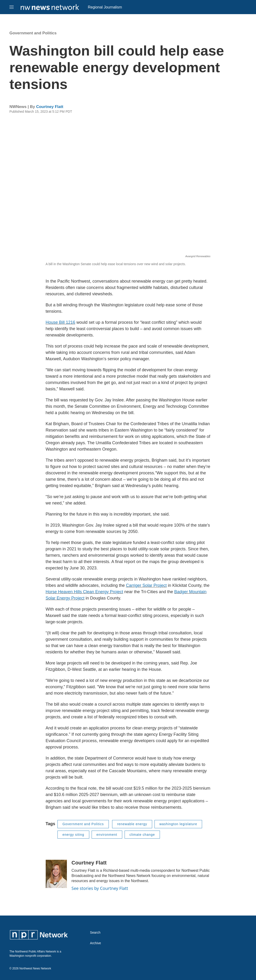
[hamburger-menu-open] (12, 7)
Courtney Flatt (50, 107)
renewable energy (132, 824)
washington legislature (178, 824)
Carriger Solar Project (146, 585)
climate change (142, 835)
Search (95, 933)
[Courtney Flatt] (56, 874)
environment (107, 835)
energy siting (73, 835)
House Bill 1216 (61, 322)
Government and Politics (33, 33)
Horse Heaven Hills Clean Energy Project (84, 592)
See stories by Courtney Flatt (100, 888)
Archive (95, 943)
